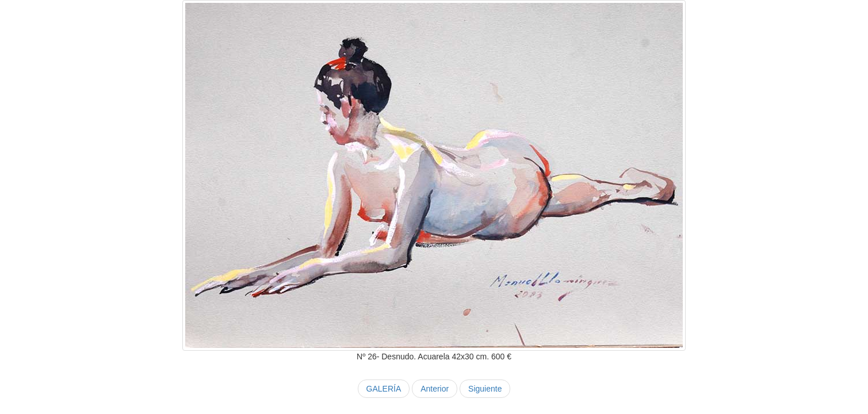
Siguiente (485, 389)
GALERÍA (384, 389)
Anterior (435, 389)
